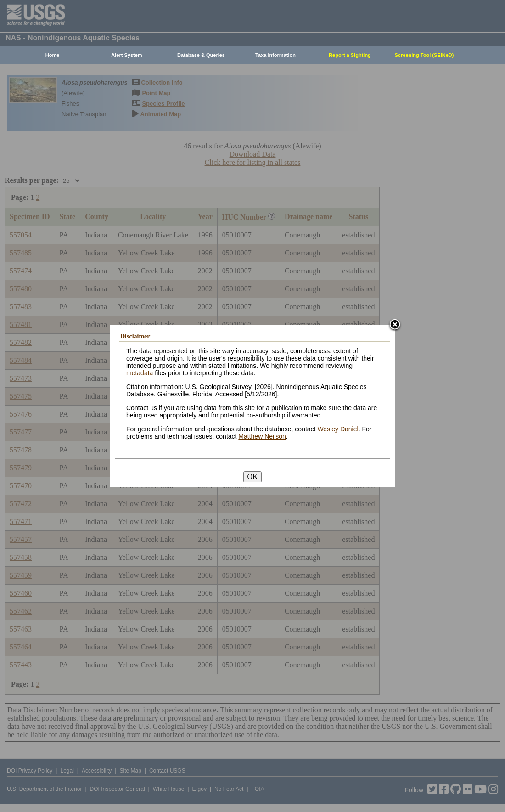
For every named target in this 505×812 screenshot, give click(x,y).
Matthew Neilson (262, 436)
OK (252, 476)
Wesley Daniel (338, 429)
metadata (140, 373)
